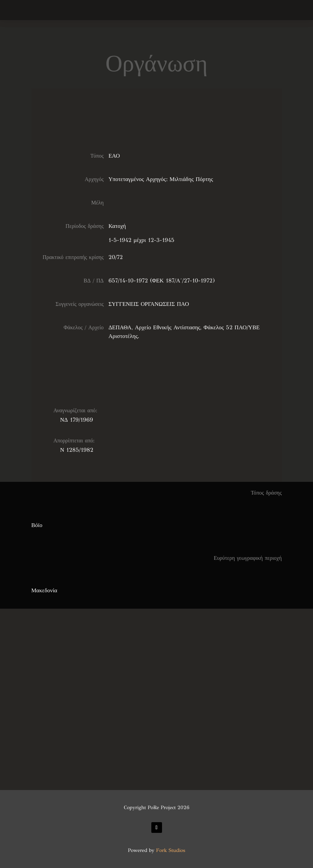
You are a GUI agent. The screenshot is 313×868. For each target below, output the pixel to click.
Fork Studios (171, 850)
